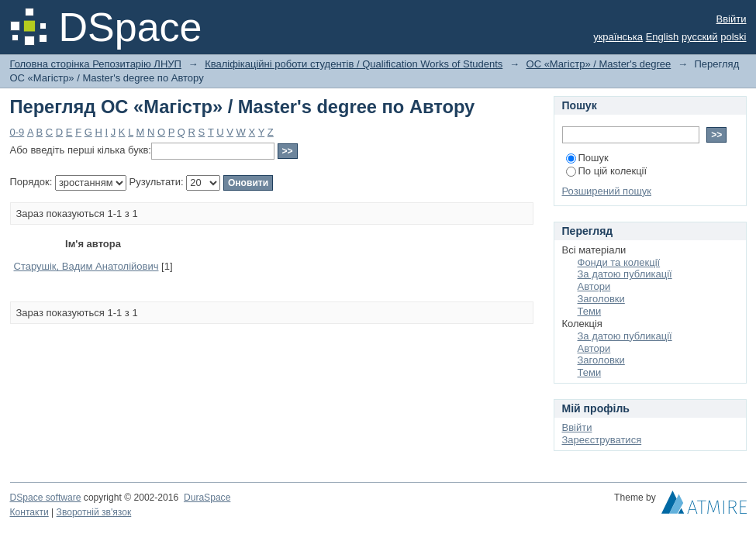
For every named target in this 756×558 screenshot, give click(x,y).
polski (733, 37)
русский (700, 37)
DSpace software (46, 498)
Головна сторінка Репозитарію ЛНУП (96, 64)
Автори (594, 286)
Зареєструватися (602, 440)
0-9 (17, 132)
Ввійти (732, 19)
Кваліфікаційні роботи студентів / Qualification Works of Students (354, 64)
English (663, 37)
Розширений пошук (607, 191)
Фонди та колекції (619, 262)
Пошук (587, 158)
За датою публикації (625, 274)
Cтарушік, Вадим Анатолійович (86, 266)
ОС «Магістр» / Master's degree (599, 64)
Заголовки (601, 299)
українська (618, 37)
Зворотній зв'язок (94, 512)
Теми (590, 311)
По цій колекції (607, 171)
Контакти (29, 512)
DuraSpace (207, 498)
